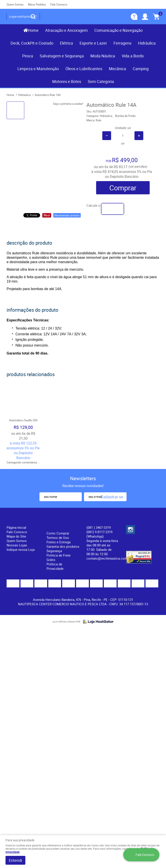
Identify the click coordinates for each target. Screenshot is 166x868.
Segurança (54, 551)
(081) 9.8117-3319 (99, 534)
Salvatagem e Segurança (62, 56)
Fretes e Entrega (59, 542)
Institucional (19, 520)
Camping (141, 69)
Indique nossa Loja (21, 549)
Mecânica (118, 69)
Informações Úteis (59, 523)
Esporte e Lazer (93, 43)
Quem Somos (15, 4)
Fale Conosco (59, 4)
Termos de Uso (58, 538)
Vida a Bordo (133, 56)
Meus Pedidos (37, 4)
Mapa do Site (16, 536)
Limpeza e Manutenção (38, 69)
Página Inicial (16, 527)
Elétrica (66, 43)
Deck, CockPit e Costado (32, 43)
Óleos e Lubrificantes (84, 69)
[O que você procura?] (33, 17)
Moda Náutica (103, 56)
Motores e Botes (67, 81)
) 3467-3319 (99, 527)
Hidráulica (147, 43)
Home (33, 30)
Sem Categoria (101, 81)
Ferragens (122, 43)
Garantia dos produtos (63, 546)
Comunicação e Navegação (118, 30)
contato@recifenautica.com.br (109, 558)
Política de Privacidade (55, 566)
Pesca (28, 56)
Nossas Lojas (17, 545)
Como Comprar (58, 533)
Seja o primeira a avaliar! (68, 104)
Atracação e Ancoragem (66, 30)
